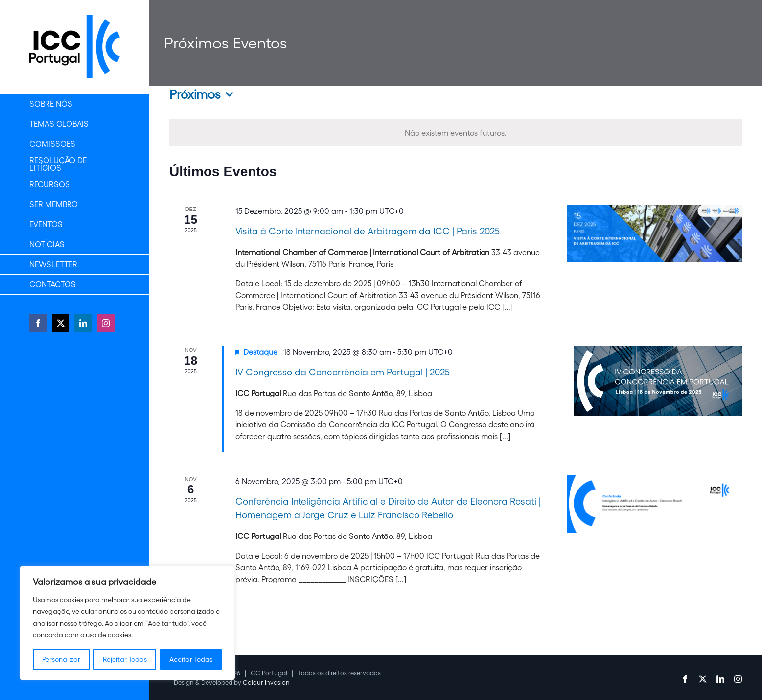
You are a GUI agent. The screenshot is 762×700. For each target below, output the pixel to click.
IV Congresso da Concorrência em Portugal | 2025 (343, 372)
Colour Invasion (266, 683)
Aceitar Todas (191, 659)
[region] (127, 623)
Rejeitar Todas (125, 659)
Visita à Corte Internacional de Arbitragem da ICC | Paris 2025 (368, 231)
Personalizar (61, 659)
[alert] (456, 133)
